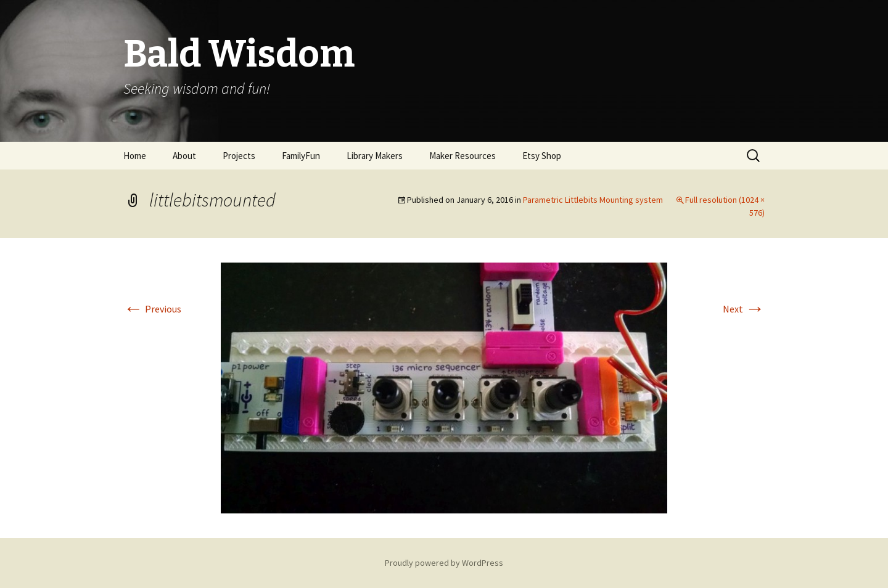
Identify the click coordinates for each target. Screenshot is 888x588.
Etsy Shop (542, 156)
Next (744, 309)
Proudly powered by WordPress (444, 563)
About (184, 156)
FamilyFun (301, 156)
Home (135, 156)
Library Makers (375, 156)
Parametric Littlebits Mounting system (593, 200)
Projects (239, 156)
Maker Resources (462, 156)
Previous (152, 309)
